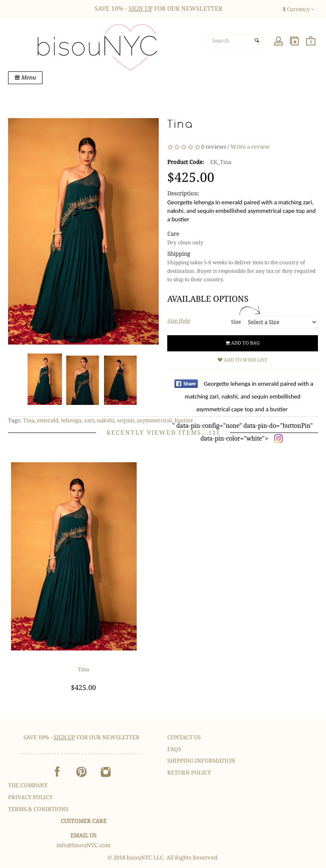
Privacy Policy (30, 797)
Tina (29, 420)
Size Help (178, 321)
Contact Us (184, 737)
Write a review (250, 147)
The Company (28, 785)
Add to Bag (243, 343)
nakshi (105, 420)
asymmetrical (154, 420)
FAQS (174, 749)
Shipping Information (201, 761)
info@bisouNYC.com (83, 845)
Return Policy (189, 773)
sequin (125, 420)
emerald (48, 420)
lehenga (71, 420)
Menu (25, 78)
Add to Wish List (243, 360)
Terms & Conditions (38, 809)
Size (236, 322)
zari (89, 420)
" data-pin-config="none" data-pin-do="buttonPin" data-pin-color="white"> (243, 411)
